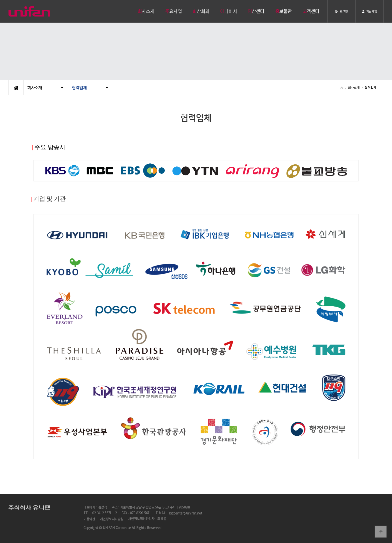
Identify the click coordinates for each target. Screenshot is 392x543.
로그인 (341, 11)
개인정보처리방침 (112, 519)
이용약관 (89, 519)
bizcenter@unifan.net (186, 513)
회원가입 (369, 11)
